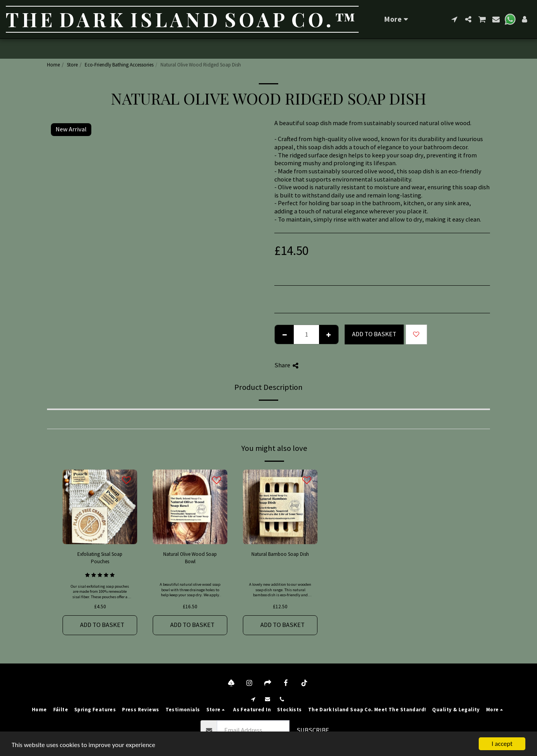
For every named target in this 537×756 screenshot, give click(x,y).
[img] (100, 507)
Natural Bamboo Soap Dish (280, 554)
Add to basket (374, 334)
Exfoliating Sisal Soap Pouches (100, 558)
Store (72, 65)
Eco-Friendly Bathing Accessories (119, 65)
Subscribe (313, 730)
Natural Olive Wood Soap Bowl (190, 558)
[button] (454, 19)
